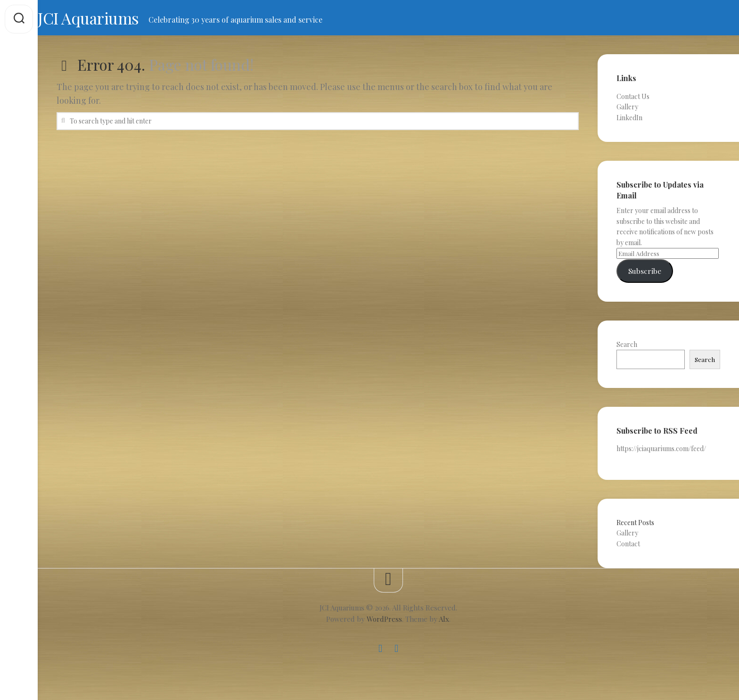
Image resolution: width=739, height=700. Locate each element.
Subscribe (645, 274)
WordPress (384, 622)
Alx (444, 622)
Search (627, 347)
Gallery (627, 110)
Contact (628, 547)
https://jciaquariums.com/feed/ (661, 451)
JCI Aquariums (111, 19)
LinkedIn (629, 120)
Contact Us (633, 99)
